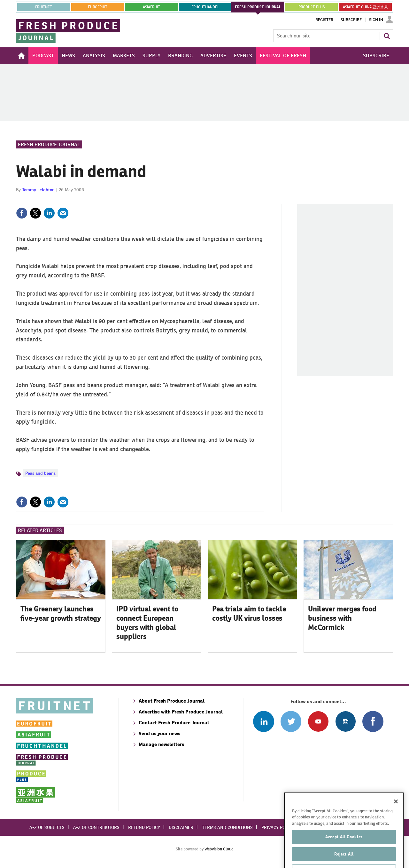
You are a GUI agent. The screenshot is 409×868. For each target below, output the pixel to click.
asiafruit (151, 7)
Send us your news (159, 733)
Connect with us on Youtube (318, 721)
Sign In (376, 20)
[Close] (396, 816)
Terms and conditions (227, 827)
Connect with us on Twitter (291, 721)
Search (387, 36)
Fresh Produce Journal (49, 144)
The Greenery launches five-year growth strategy (61, 613)
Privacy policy (278, 827)
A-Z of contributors (96, 827)
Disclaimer (181, 827)
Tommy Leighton (38, 190)
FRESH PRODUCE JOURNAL (258, 7)
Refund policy (144, 827)
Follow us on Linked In (263, 721)
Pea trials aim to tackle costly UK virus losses (249, 613)
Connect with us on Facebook (373, 721)
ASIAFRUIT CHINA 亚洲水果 (365, 7)
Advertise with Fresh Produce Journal (181, 712)
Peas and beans (40, 473)
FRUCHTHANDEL (205, 7)
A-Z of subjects (47, 827)
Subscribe (351, 20)
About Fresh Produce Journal (172, 701)
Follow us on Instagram (346, 721)
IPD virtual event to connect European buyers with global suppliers (147, 623)
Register (324, 20)
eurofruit (98, 7)
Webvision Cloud (219, 849)
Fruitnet (44, 7)
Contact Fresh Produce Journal (174, 723)
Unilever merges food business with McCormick (342, 618)
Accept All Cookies (344, 852)
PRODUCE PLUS (312, 7)
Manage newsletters (161, 744)
